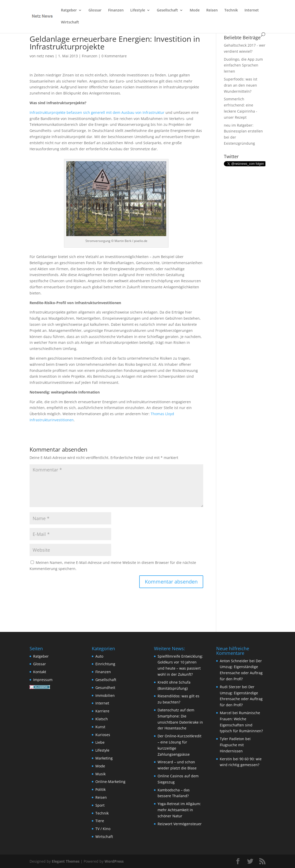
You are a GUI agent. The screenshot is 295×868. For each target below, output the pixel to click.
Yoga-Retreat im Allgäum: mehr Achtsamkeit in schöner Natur (179, 810)
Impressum (43, 680)
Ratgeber (69, 10)
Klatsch (102, 719)
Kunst (100, 727)
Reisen (212, 10)
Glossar (95, 10)
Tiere (100, 821)
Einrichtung (105, 664)
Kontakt (40, 672)
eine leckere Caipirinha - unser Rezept (241, 111)
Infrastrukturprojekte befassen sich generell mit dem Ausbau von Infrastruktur (97, 112)
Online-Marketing (110, 782)
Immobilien (105, 695)
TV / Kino (103, 829)
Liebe (100, 742)
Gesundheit (105, 688)
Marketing (104, 758)
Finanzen (116, 10)
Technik (231, 10)
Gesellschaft (167, 10)
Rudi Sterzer (230, 687)
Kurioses (103, 735)
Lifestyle (138, 10)
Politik (100, 789)
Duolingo (232, 59)
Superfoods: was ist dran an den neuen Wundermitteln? (241, 85)
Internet (252, 10)
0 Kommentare (114, 56)
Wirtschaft (70, 22)
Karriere (102, 711)
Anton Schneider (234, 661)
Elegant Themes (66, 861)
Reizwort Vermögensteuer (180, 824)
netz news (45, 56)
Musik (100, 774)
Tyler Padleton (232, 739)
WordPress (114, 861)
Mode (195, 10)
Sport (100, 805)
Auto (99, 656)
